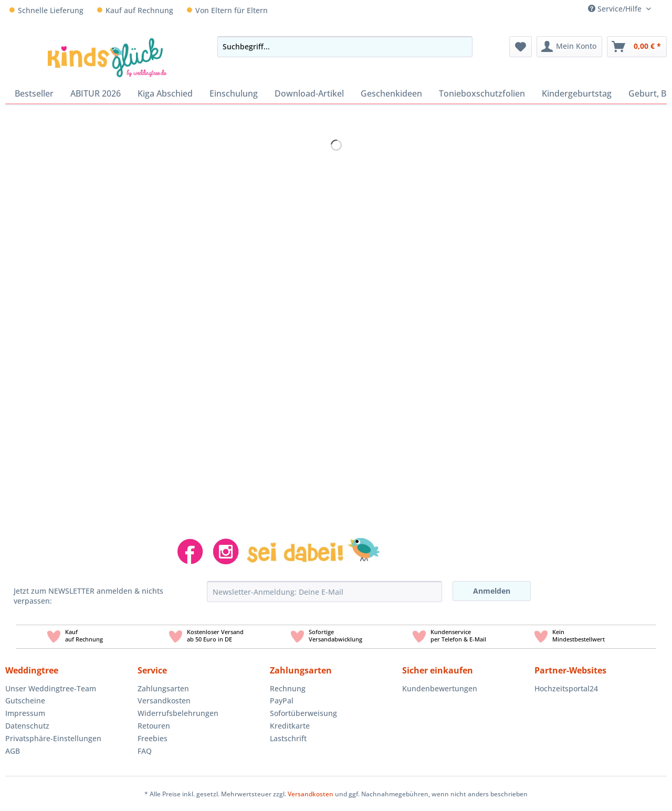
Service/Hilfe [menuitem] (616, 9)
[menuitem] (663, 9)
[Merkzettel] (521, 47)
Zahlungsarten (163, 688)
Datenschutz (27, 726)
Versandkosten (164, 701)
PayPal (282, 701)
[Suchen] (461, 47)
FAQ (145, 751)
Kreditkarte (290, 726)
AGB (13, 751)
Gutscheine (25, 701)
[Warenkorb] (637, 47)
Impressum (25, 713)
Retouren (154, 726)
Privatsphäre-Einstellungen (53, 738)
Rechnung (288, 688)
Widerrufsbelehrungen (178, 713)
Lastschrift (288, 738)
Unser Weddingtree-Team (51, 688)
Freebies (153, 738)
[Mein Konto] (569, 47)
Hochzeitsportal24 (566, 688)
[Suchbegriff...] (345, 47)
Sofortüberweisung (303, 713)
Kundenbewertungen (440, 688)
